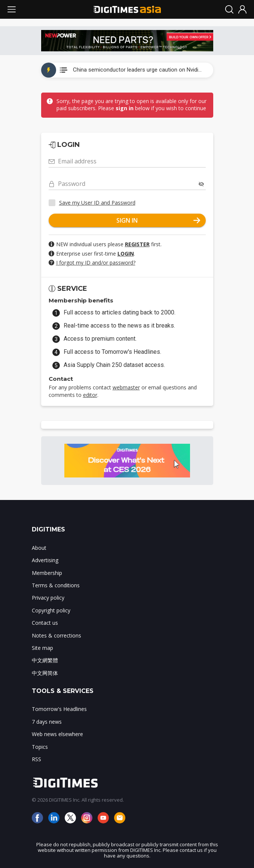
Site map (42, 648)
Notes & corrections (56, 635)
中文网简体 (45, 673)
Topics (40, 747)
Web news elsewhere (57, 734)
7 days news (47, 722)
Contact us (45, 623)
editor (90, 395)
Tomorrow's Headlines (59, 709)
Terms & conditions (56, 585)
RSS (36, 759)
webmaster (126, 387)
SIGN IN (158, 220)
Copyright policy (51, 610)
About (39, 548)
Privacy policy (48, 598)
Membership (47, 573)
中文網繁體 (45, 660)
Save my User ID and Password (97, 203)
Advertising (45, 560)
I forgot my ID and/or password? (96, 263)
